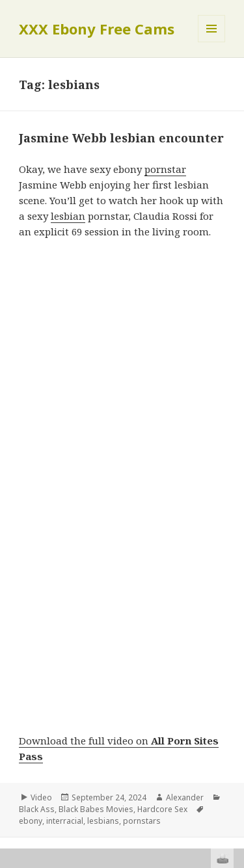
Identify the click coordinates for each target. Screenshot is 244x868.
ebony (31, 821)
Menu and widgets (212, 42)
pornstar (165, 169)
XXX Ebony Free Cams (97, 29)
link (233, 665)
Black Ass (37, 809)
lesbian (68, 216)
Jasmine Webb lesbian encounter (121, 138)
